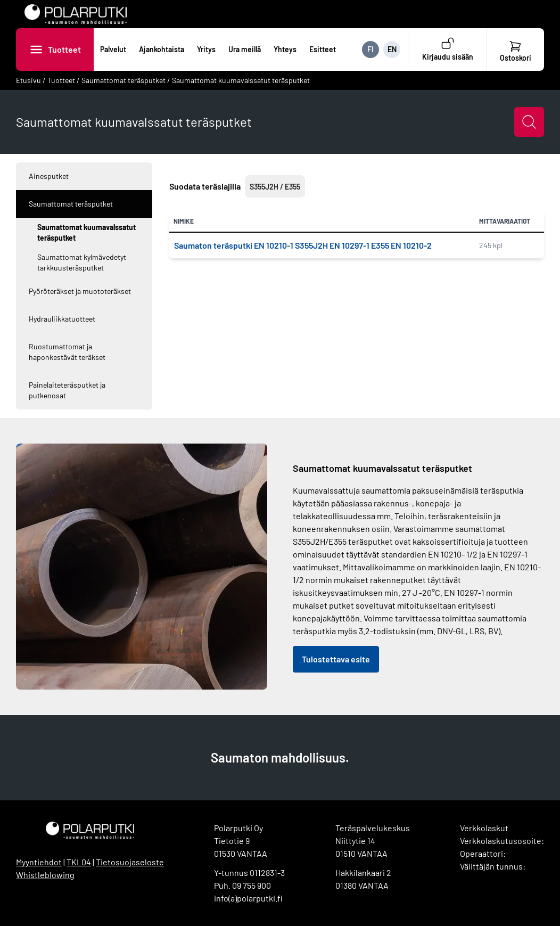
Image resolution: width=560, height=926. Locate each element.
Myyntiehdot (39, 862)
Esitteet (323, 49)
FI (370, 49)
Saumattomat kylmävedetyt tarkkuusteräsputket (82, 262)
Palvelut (113, 49)
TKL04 (79, 862)
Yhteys (285, 49)
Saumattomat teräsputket (123, 80)
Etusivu (28, 80)
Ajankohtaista (162, 49)
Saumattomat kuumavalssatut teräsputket (241, 80)
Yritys (206, 49)
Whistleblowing (45, 875)
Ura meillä (245, 49)
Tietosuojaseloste (130, 862)
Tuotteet (64, 49)
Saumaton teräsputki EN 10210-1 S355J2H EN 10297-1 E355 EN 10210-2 (303, 245)
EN (392, 49)
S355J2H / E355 (275, 187)
